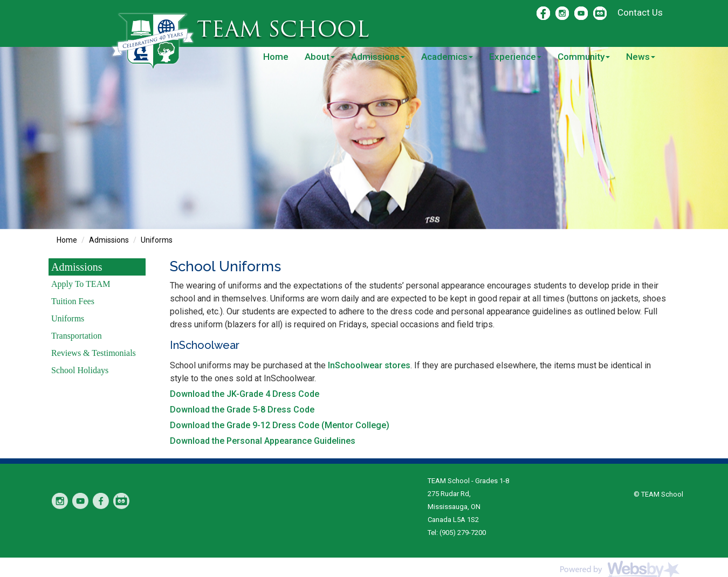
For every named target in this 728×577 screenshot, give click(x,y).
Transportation (77, 336)
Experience (515, 57)
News (641, 57)
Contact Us (640, 12)
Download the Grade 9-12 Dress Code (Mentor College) (280, 425)
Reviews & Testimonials (94, 353)
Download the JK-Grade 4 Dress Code (245, 394)
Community (584, 57)
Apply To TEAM (81, 284)
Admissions (378, 57)
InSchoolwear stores (369, 365)
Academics (447, 57)
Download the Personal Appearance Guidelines (263, 441)
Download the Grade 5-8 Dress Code (242, 410)
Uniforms (157, 240)
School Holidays (80, 370)
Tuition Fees (73, 301)
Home (276, 57)
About (320, 57)
